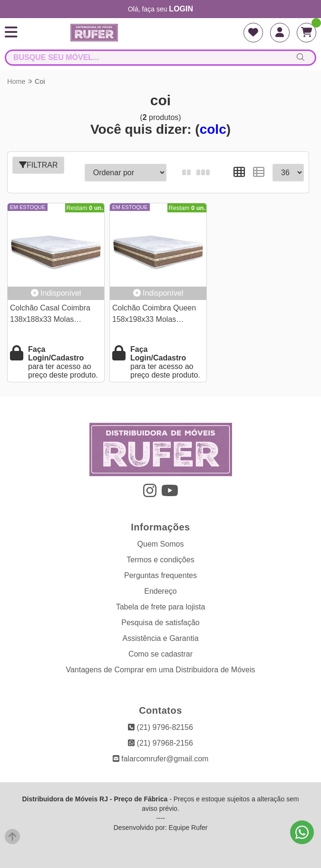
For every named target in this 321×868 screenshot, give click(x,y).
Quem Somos (161, 544)
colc (213, 129)
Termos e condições (160, 560)
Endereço (160, 591)
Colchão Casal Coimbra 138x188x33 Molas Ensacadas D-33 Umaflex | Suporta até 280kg (55, 315)
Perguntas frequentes (160, 575)
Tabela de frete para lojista (161, 607)
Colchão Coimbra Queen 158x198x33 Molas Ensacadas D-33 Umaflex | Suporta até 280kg (157, 315)
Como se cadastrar (160, 654)
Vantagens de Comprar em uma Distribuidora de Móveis (160, 670)
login (181, 9)
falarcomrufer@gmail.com (161, 759)
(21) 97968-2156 (160, 743)
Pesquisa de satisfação (160, 623)
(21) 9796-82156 (160, 727)
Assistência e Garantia (160, 638)
